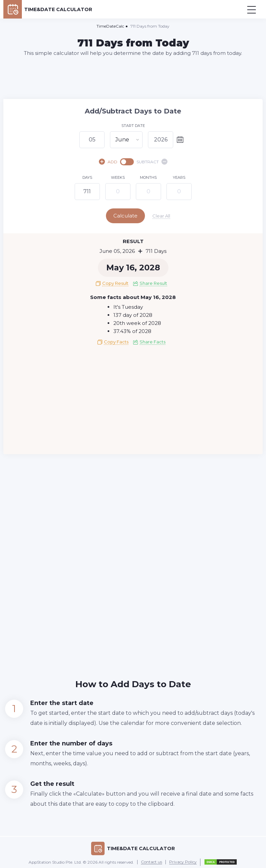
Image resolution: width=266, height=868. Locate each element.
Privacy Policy (183, 860)
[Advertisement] (133, 77)
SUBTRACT (152, 162)
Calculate (132, 216)
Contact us (151, 860)
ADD (108, 162)
